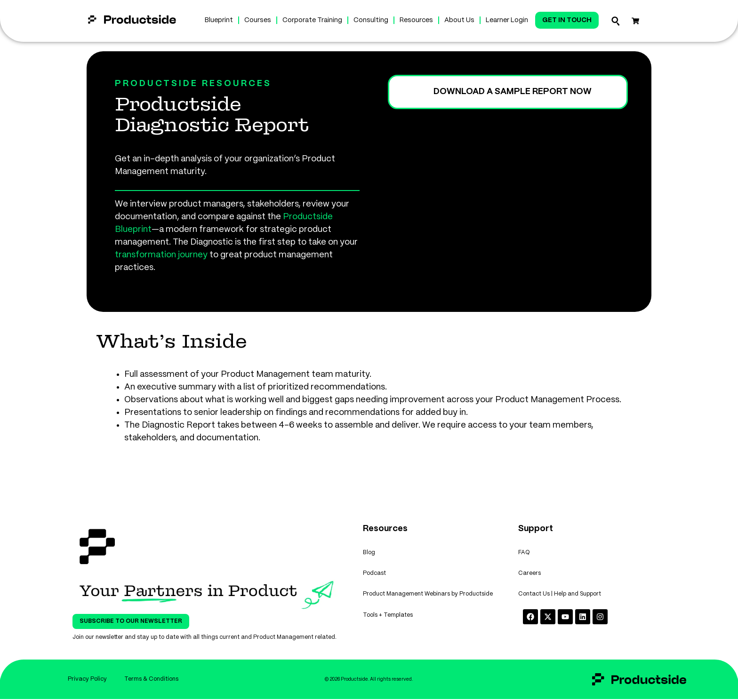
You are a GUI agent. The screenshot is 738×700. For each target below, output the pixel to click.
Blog (369, 553)
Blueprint (219, 20)
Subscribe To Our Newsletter (131, 621)
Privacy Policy (86, 680)
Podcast (374, 575)
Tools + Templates (388, 618)
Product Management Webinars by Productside (428, 596)
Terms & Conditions (152, 680)
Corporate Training (312, 20)
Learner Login (507, 20)
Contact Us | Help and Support (560, 596)
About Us (459, 20)
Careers (529, 575)
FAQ (524, 553)
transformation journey (161, 255)
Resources (416, 20)
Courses (258, 20)
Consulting (371, 20)
